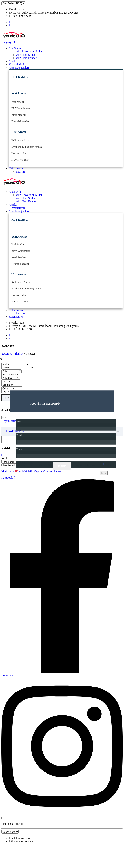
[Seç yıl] (6, 381)
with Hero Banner (26, 58)
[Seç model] (18, 368)
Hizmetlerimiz (17, 64)
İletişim (20, 172)
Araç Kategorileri (19, 68)
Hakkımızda (16, 168)
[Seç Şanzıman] (12, 385)
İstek (62, 466)
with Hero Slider (26, 55)
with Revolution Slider (29, 51)
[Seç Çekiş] (8, 388)
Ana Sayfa (15, 48)
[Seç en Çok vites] (10, 375)
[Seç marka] (15, 364)
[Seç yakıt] (12, 371)
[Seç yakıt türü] (11, 378)
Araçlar (13, 61)
